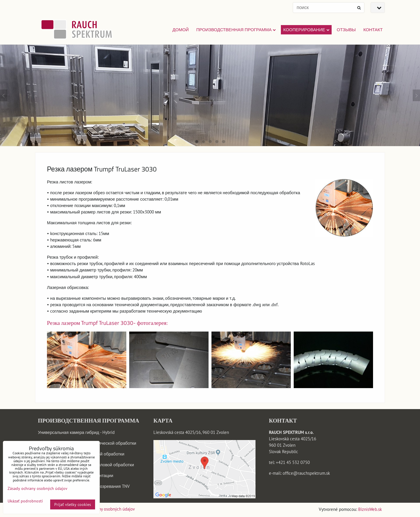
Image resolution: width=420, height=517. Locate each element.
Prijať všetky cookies (73, 504)
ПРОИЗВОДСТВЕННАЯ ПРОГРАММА (236, 30)
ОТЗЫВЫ (346, 30)
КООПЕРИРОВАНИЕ (306, 30)
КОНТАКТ (373, 30)
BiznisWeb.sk (370, 509)
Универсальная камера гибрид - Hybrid (76, 432)
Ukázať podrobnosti (25, 501)
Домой (181, 30)
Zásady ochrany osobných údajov (105, 509)
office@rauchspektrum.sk (306, 473)
